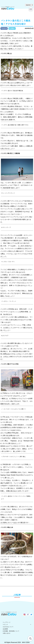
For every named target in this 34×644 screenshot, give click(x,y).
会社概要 (5, 629)
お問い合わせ (7, 633)
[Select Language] (29, 5)
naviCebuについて (8, 627)
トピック (17, 625)
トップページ (7, 622)
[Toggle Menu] (31, 9)
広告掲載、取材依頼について (11, 631)
